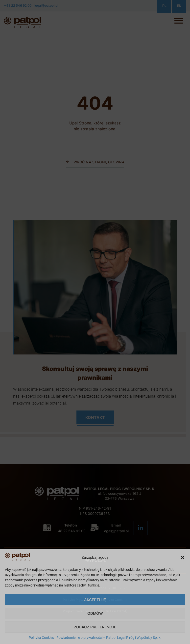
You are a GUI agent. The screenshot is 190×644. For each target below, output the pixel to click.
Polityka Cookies (41, 638)
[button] (183, 557)
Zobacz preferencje (95, 627)
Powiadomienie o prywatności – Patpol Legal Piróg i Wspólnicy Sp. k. (109, 638)
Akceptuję (95, 600)
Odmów (95, 613)
